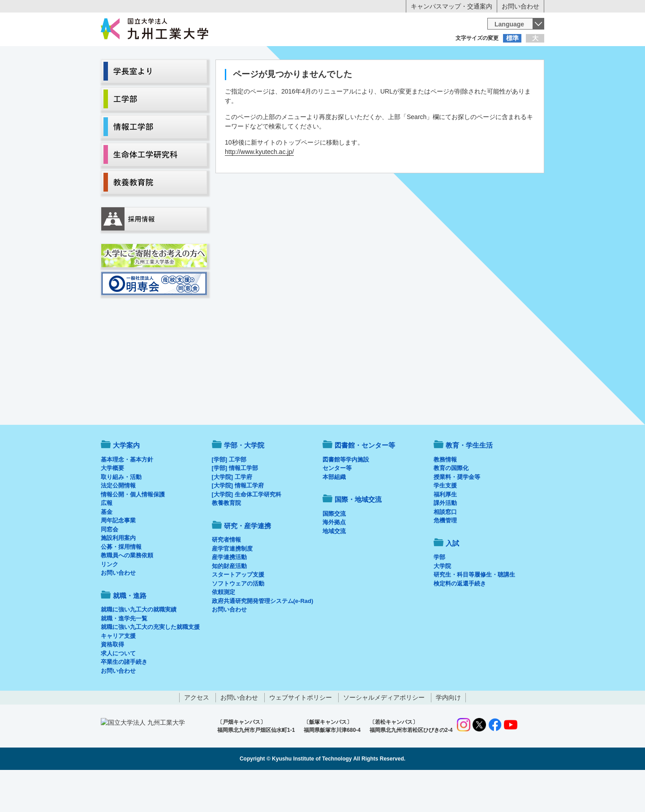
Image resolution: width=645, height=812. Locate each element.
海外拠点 (334, 559)
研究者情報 (226, 577)
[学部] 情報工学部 (235, 505)
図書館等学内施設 (346, 497)
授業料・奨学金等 (457, 514)
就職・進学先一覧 (124, 656)
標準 (512, 38)
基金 (107, 549)
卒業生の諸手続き (124, 699)
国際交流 (334, 551)
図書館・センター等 (365, 482)
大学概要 (112, 505)
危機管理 (445, 558)
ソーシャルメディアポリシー (384, 735)
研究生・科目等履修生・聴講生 (474, 612)
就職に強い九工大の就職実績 (139, 647)
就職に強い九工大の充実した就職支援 (150, 664)
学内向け (448, 735)
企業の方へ (411, 56)
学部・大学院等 (184, 74)
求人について (118, 690)
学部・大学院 (244, 482)
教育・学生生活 (295, 74)
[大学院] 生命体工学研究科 (247, 532)
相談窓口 (445, 549)
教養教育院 (226, 540)
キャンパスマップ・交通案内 (451, 6)
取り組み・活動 (121, 514)
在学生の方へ (234, 56)
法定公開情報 (118, 523)
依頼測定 (224, 629)
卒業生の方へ (322, 56)
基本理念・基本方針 (127, 497)
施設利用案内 (118, 575)
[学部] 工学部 (229, 497)
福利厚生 (445, 532)
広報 (107, 540)
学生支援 (445, 523)
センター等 (337, 505)
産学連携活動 (229, 594)
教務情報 (445, 497)
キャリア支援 (118, 673)
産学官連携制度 (232, 586)
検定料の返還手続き (460, 621)
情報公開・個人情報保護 (133, 532)
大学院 (442, 603)
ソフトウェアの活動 (238, 621)
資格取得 (112, 682)
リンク (110, 601)
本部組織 (334, 514)
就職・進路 (350, 74)
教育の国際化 (451, 505)
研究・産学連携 (406, 74)
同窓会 (110, 566)
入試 (516, 74)
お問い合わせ (520, 6)
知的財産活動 (229, 603)
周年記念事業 (118, 558)
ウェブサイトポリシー (301, 735)
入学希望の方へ (145, 56)
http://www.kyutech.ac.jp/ (259, 189)
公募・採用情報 (121, 584)
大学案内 (129, 74)
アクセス (197, 735)
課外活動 (445, 540)
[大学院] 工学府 (232, 514)
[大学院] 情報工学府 (238, 523)
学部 (439, 594)
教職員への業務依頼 (127, 592)
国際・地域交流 (461, 74)
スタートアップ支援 (238, 612)
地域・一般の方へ (500, 56)
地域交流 (334, 568)
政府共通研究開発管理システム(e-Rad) (263, 638)
